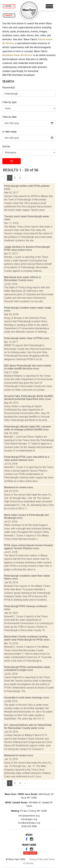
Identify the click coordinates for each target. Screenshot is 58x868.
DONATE (9, 15)
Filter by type (9, 102)
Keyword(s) (9, 88)
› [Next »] (25, 178)
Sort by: (6, 146)
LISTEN (9, 6)
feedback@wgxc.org (29, 823)
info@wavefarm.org (29, 816)
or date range (9, 132)
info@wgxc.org (29, 819)
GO (12, 161)
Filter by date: (10, 117)
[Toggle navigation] (49, 6)
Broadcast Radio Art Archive (17, 55)
